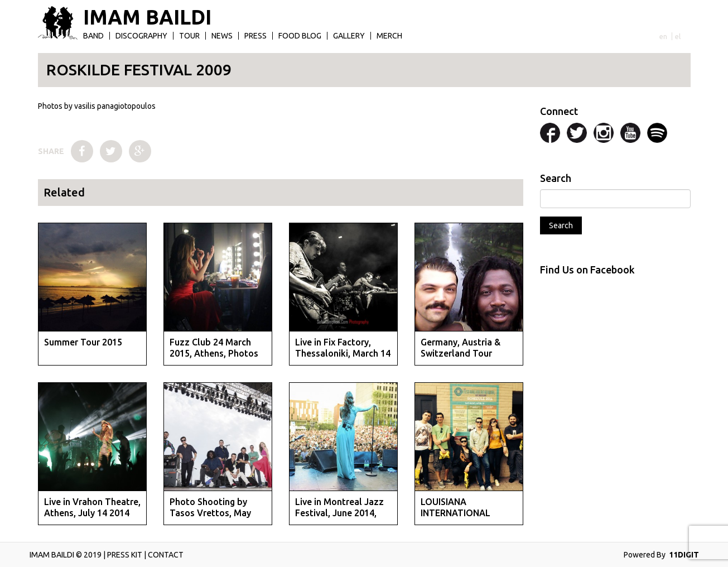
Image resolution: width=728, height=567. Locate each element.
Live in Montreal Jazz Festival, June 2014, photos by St (339, 512)
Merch (389, 36)
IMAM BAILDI (147, 17)
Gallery (349, 36)
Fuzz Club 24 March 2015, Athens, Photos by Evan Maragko (214, 353)
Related (64, 192)
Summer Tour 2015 (83, 342)
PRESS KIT (125, 555)
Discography (141, 36)
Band (93, 36)
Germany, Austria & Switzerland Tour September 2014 (461, 353)
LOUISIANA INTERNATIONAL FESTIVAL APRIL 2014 (465, 512)
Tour (189, 36)
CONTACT (166, 555)
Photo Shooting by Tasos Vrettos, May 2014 (210, 512)
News (222, 36)
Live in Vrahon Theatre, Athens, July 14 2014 (92, 507)
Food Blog (300, 36)
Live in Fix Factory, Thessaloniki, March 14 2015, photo (343, 353)
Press (255, 36)
